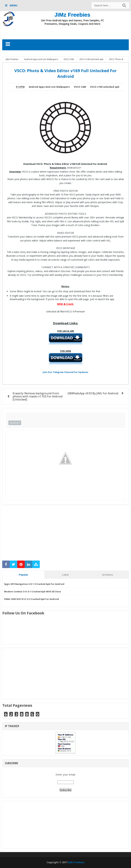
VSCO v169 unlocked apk (105, 87)
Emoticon (15, 423)
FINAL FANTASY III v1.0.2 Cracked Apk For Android (31, 599)
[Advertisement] (65, 32)
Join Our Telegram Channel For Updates (65, 372)
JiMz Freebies (72, 15)
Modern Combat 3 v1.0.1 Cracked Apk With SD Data (32, 591)
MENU (13, 5)
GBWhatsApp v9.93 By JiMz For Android (93, 393)
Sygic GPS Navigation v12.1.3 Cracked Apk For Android (34, 584)
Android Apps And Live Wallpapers (49, 87)
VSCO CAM (80, 87)
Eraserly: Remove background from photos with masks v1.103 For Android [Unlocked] (38, 396)
